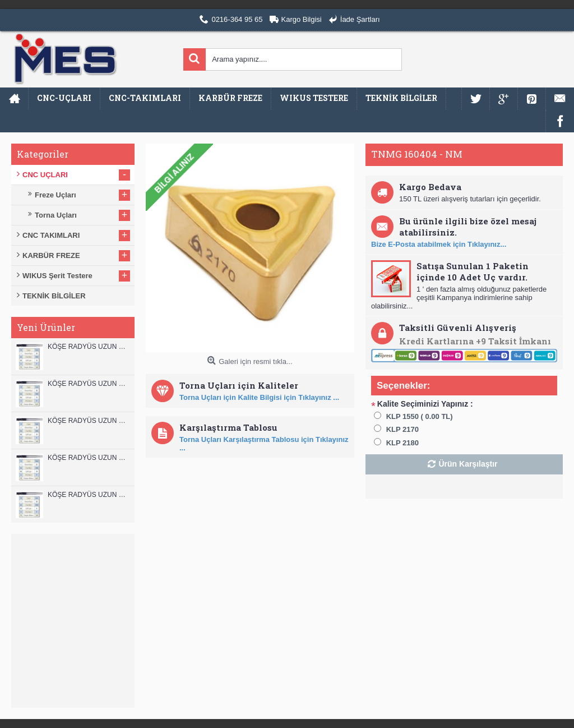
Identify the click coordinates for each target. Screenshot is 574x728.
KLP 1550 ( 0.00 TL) (420, 416)
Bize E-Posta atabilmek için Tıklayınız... (439, 244)
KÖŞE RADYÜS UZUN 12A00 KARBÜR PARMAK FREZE (88, 384)
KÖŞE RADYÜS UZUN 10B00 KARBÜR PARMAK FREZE (88, 421)
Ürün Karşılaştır (468, 464)
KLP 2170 (402, 429)
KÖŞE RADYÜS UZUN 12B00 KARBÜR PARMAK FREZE (88, 347)
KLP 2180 (402, 443)
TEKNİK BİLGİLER (54, 296)
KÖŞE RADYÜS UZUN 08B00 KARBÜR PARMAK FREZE (88, 495)
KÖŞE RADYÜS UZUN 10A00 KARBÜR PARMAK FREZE (88, 458)
